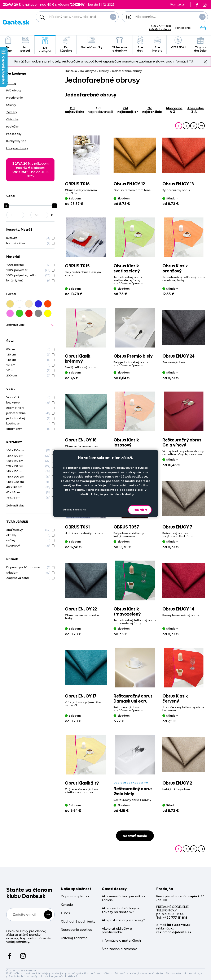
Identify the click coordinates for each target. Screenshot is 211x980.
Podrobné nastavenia (74, 510)
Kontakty (178, 5)
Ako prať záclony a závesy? (123, 920)
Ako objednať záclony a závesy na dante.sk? (120, 910)
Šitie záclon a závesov (119, 949)
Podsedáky (14, 134)
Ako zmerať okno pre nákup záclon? (123, 898)
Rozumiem (140, 510)
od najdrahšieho (152, 110)
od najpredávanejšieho (100, 110)
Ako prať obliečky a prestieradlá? (117, 931)
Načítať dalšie (135, 836)
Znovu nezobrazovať (205, 62)
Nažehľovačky (92, 43)
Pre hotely (157, 45)
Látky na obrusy (17, 148)
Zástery (12, 112)
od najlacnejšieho (128, 110)
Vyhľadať (113, 17)
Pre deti (140, 45)
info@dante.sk (160, 29)
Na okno (8, 45)
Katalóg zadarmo (74, 938)
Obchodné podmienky (78, 922)
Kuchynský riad (16, 141)
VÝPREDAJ (178, 43)
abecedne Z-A (196, 110)
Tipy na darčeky (200, 45)
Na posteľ (25, 45)
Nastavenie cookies (76, 930)
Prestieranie (15, 98)
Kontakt (67, 905)
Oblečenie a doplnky (120, 45)
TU (191, 61)
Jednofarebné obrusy (127, 71)
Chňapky (12, 119)
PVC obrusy (14, 90)
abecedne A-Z (174, 110)
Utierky (11, 105)
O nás (65, 913)
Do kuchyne (45, 45)
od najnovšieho (74, 110)
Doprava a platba (75, 896)
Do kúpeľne (66, 45)
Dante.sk (71, 71)
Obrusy (104, 71)
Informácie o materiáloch (121, 941)
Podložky (12, 127)
